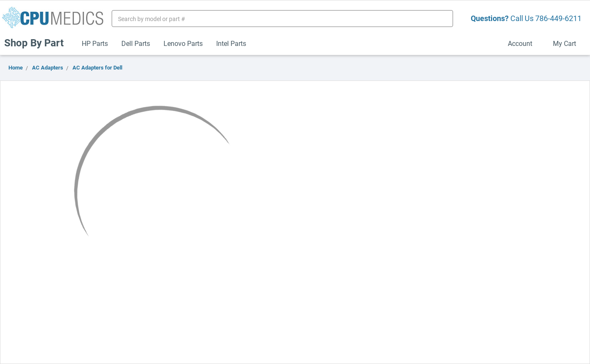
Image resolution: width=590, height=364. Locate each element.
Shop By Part (38, 43)
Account (524, 43)
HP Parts (95, 43)
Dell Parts (136, 43)
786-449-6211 (558, 18)
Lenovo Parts (183, 43)
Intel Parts (231, 43)
